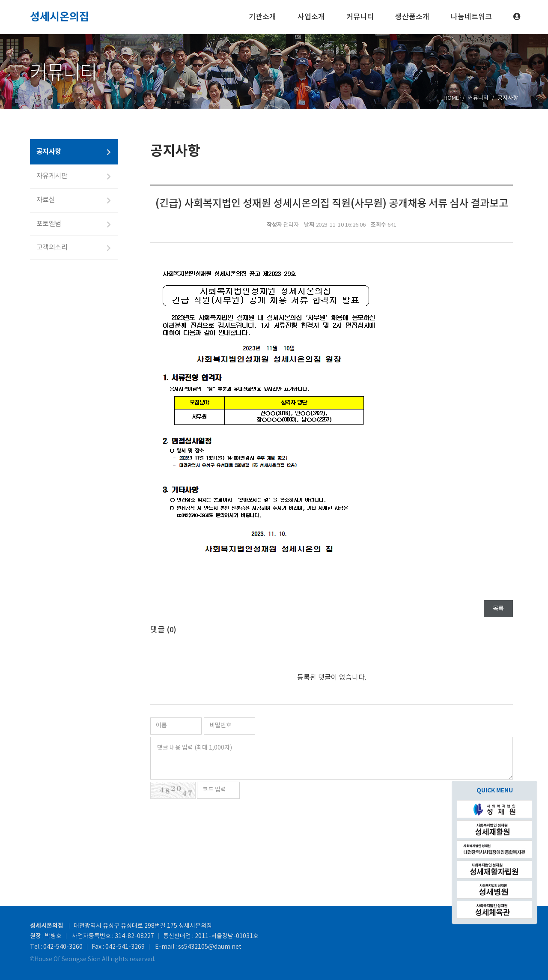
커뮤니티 (360, 17)
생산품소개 (412, 17)
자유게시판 (52, 176)
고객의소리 (52, 248)
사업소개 (311, 17)
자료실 (46, 200)
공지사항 (49, 152)
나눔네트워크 (471, 17)
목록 (498, 609)
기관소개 (262, 17)
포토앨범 (49, 224)
